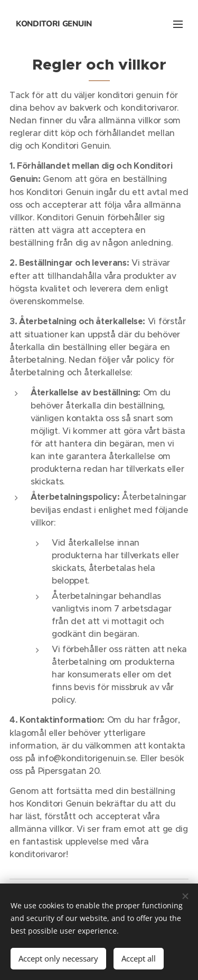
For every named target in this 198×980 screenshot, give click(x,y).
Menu (178, 24)
